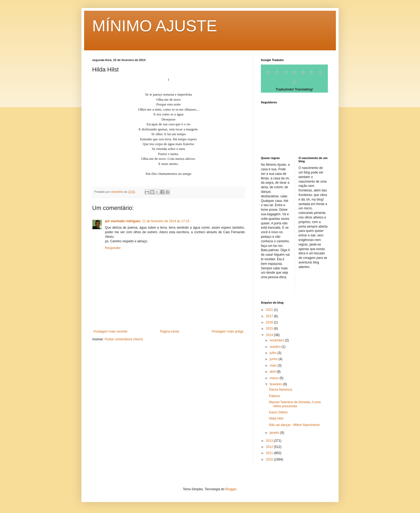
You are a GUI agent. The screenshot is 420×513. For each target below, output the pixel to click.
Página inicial (169, 331)
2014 (270, 335)
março (275, 378)
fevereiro (276, 384)
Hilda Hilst (276, 418)
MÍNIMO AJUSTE (155, 26)
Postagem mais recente (110, 331)
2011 (270, 453)
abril (273, 372)
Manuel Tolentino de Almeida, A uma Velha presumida (295, 404)
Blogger (231, 489)
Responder (113, 248)
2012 (270, 447)
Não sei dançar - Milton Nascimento (294, 425)
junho (274, 359)
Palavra (274, 396)
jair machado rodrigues (123, 221)
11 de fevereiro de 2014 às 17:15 (166, 221)
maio (274, 365)
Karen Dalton (278, 412)
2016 (270, 322)
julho (274, 353)
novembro (277, 340)
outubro (276, 347)
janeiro (275, 433)
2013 (270, 441)
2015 (270, 329)
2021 (270, 310)
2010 (270, 459)
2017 (270, 316)
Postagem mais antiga (228, 331)
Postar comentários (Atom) (124, 339)
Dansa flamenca (281, 390)
